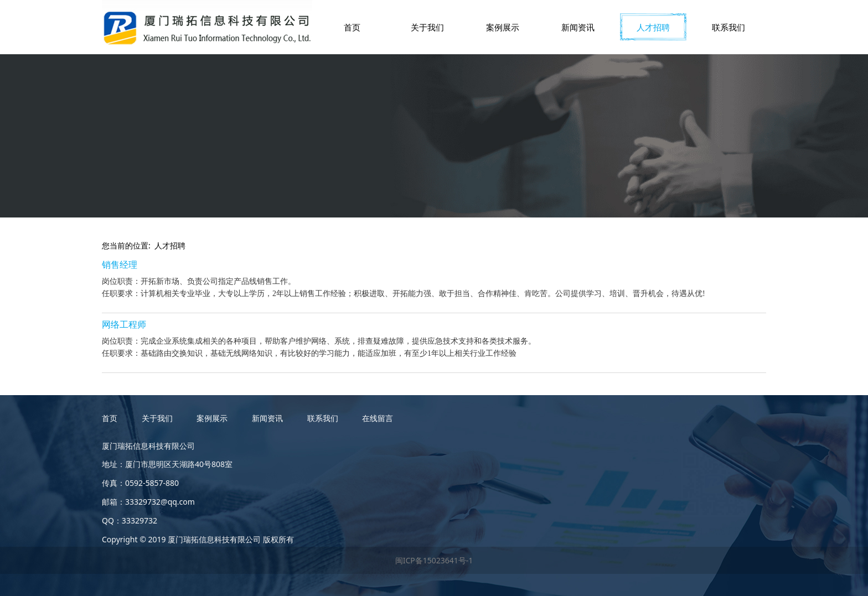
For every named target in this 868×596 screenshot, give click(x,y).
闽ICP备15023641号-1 (434, 560)
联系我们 (728, 27)
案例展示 (503, 27)
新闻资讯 (578, 27)
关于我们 (427, 27)
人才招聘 (653, 27)
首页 (352, 27)
